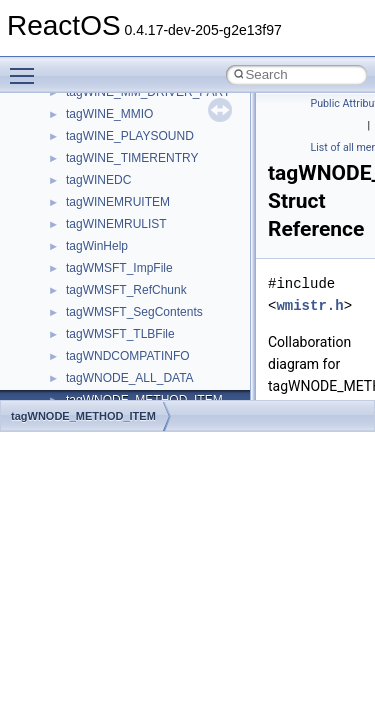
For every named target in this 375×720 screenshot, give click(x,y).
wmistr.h (309, 305)
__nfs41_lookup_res (120, 258)
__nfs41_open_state (120, 390)
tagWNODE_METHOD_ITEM (83, 416)
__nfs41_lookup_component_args (156, 214)
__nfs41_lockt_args (118, 104)
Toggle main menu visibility (27, 67)
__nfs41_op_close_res (126, 302)
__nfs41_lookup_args (123, 192)
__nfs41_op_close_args (129, 280)
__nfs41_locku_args (119, 148)
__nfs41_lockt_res (114, 126)
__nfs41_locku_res (116, 170)
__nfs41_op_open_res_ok (135, 368)
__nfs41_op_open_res (125, 346)
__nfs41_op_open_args (129, 324)
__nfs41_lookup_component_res (153, 236)
